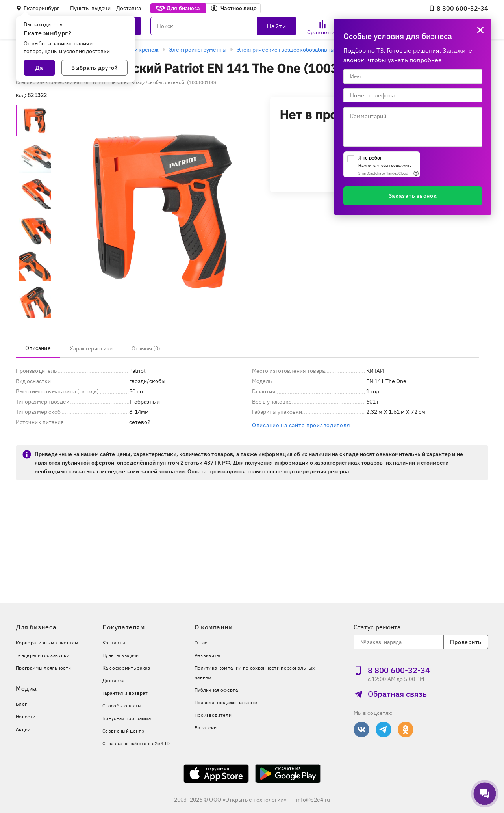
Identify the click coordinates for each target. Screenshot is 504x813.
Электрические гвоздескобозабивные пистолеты (302, 50)
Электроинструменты (197, 50)
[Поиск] (223, 26)
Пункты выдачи (90, 8)
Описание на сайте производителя (301, 425)
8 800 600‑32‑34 (459, 8)
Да (39, 68)
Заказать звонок (413, 196)
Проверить (466, 642)
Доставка (129, 8)
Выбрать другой (94, 68)
